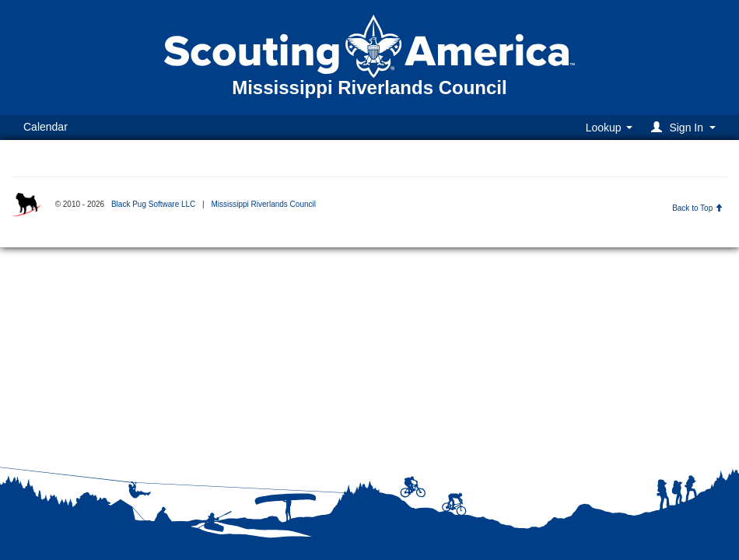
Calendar (46, 127)
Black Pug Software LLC (153, 204)
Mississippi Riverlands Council (263, 204)
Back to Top (697, 208)
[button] (686, 127)
